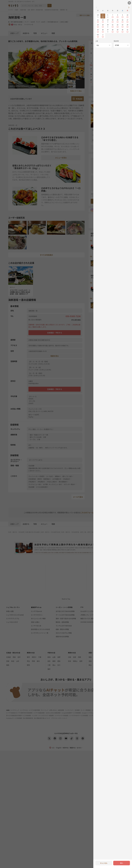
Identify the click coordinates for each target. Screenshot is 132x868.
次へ (122, 863)
